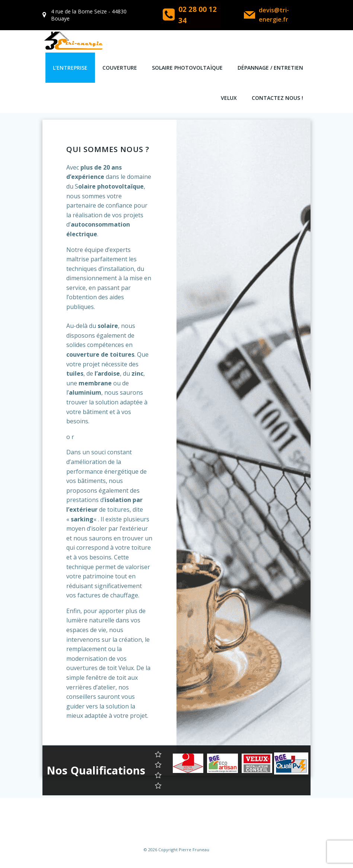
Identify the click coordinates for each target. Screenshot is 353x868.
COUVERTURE (120, 68)
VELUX (229, 98)
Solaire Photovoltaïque (187, 68)
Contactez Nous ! (277, 98)
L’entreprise (70, 68)
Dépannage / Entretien (270, 68)
